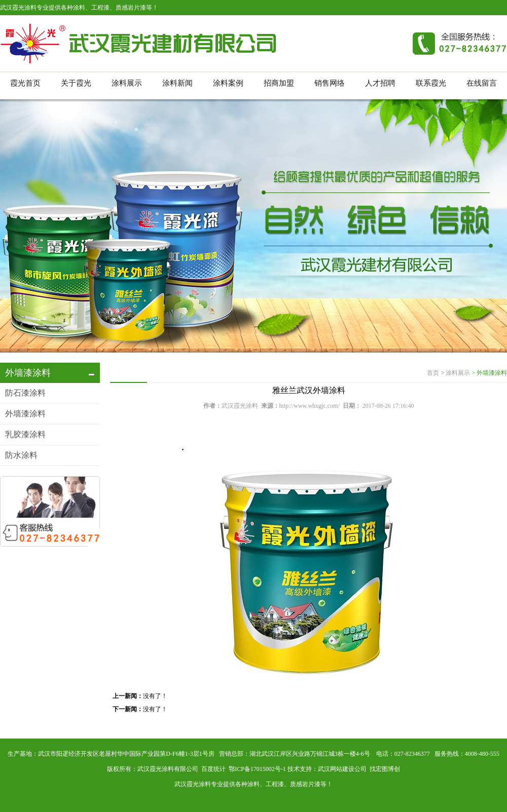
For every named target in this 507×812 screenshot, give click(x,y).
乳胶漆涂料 (25, 434)
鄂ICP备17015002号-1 (257, 769)
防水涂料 (21, 455)
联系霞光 (431, 83)
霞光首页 (25, 83)
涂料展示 (127, 83)
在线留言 (482, 83)
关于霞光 (76, 83)
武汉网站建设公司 (342, 769)
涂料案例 (228, 83)
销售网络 (330, 83)
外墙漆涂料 (25, 414)
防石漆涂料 (25, 393)
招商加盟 (279, 83)
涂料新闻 (177, 83)
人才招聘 (380, 83)
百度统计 (213, 769)
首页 (433, 373)
